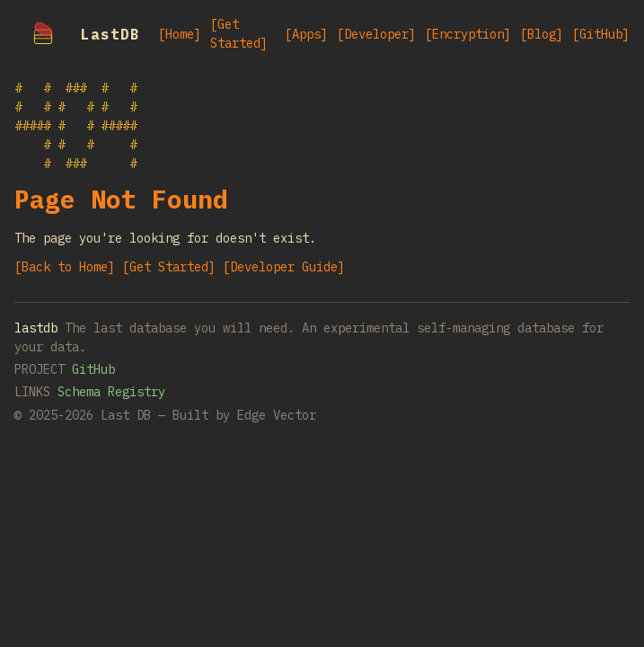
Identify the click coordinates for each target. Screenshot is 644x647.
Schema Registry (111, 392)
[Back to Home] (65, 267)
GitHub (93, 369)
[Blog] (542, 34)
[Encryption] (468, 34)
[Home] (180, 34)
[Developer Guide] (284, 267)
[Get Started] (239, 34)
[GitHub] (601, 34)
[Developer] (376, 34)
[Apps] (306, 34)
